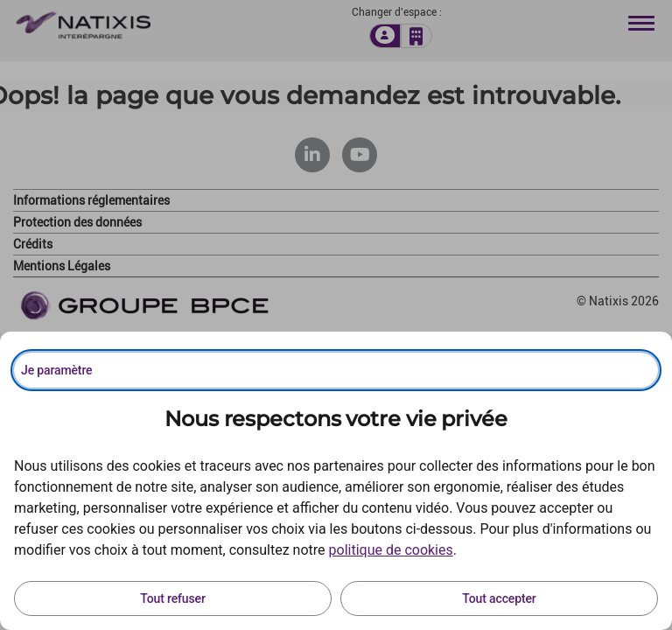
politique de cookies (391, 550)
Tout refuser (172, 598)
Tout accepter (499, 598)
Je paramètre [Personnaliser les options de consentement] (56, 370)
